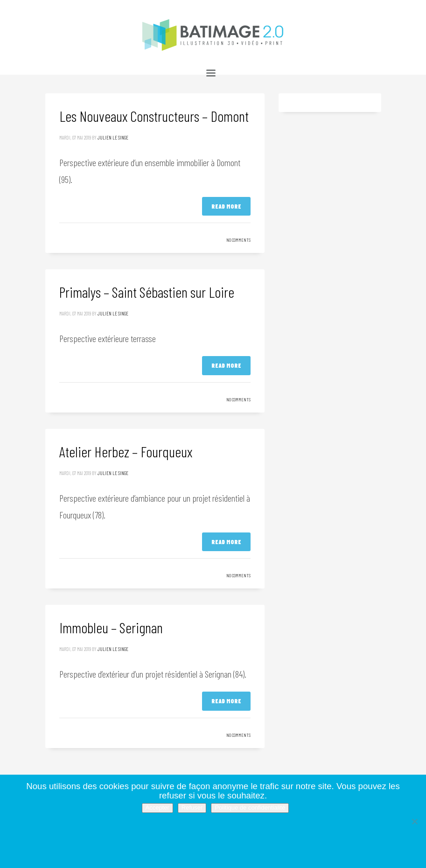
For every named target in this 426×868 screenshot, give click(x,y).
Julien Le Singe (113, 137)
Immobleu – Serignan (111, 627)
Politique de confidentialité (250, 808)
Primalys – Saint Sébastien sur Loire (147, 292)
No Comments (238, 240)
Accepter (157, 808)
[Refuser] (414, 821)
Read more (226, 206)
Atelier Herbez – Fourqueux (126, 451)
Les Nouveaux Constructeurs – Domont (154, 116)
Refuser (192, 808)
